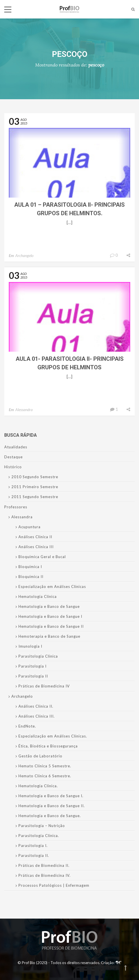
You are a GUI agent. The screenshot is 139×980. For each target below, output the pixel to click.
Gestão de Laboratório (40, 756)
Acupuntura (30, 527)
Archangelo (24, 255)
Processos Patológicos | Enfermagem (54, 885)
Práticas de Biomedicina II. (44, 865)
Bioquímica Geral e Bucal (42, 557)
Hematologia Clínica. (38, 786)
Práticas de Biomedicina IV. (45, 875)
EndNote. (27, 726)
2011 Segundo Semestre (35, 497)
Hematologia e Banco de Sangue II (51, 626)
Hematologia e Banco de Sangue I (50, 616)
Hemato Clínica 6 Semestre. (45, 776)
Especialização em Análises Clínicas (52, 587)
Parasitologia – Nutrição (42, 826)
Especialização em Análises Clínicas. (53, 736)
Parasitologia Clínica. (39, 836)
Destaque (13, 457)
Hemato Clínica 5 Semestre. (45, 766)
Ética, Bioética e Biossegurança (48, 746)
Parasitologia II (33, 676)
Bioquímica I (30, 567)
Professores (16, 507)
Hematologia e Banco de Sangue (49, 606)
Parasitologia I (32, 666)
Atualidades (16, 447)
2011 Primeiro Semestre (35, 487)
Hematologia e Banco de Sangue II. (52, 806)
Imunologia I (30, 646)
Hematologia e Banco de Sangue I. (51, 796)
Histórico (13, 467)
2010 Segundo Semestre (35, 477)
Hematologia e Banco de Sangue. (50, 816)
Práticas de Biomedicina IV (44, 686)
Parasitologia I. (33, 846)
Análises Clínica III (36, 547)
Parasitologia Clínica (38, 656)
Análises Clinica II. (36, 706)
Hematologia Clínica (38, 596)
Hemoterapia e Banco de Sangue (49, 636)
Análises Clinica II (35, 537)
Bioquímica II (31, 577)
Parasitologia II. (34, 855)
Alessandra (24, 410)
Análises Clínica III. (37, 716)
